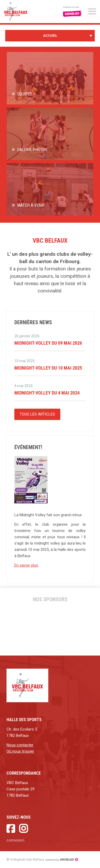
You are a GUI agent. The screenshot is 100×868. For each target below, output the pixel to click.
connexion (15, 840)
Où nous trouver (20, 751)
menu (92, 12)
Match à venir (31, 205)
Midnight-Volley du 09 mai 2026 (48, 343)
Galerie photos (32, 150)
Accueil (50, 36)
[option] (26, 628)
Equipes (25, 94)
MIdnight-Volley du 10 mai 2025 (48, 368)
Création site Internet (62, 860)
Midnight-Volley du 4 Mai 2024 (47, 393)
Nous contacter (20, 745)
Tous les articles (37, 414)
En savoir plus (26, 565)
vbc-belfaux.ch (21, 12)
